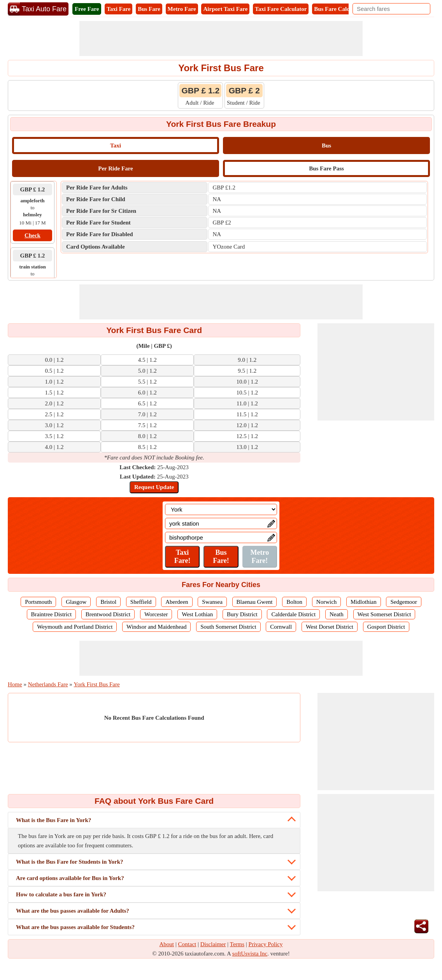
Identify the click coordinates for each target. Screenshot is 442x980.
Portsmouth (38, 602)
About (167, 944)
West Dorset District (330, 627)
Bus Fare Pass (326, 168)
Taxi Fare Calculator (281, 9)
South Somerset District (228, 627)
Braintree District (52, 614)
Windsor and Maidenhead (156, 627)
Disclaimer (213, 944)
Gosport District (386, 627)
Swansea (212, 602)
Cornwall (281, 627)
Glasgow (76, 602)
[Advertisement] (221, 39)
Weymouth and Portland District (75, 627)
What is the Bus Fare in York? (53, 820)
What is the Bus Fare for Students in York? (70, 862)
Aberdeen (177, 602)
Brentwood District (108, 614)
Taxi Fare (118, 9)
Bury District (242, 614)
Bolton (294, 602)
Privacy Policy (266, 944)
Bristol (108, 602)
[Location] (221, 509)
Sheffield (141, 602)
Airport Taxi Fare (225, 9)
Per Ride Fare (115, 168)
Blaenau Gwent (255, 602)
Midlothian (364, 602)
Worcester (156, 614)
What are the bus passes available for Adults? (73, 911)
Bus (326, 146)
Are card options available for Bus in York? (70, 878)
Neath (337, 614)
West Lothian (197, 614)
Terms (237, 944)
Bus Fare (149, 9)
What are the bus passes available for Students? (75, 927)
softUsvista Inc (250, 954)
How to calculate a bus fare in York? (61, 894)
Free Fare (87, 9)
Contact (187, 944)
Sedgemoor (403, 602)
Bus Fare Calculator (339, 9)
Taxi (116, 146)
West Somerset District (384, 614)
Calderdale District (293, 614)
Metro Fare (182, 9)
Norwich (327, 602)
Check (32, 235)
